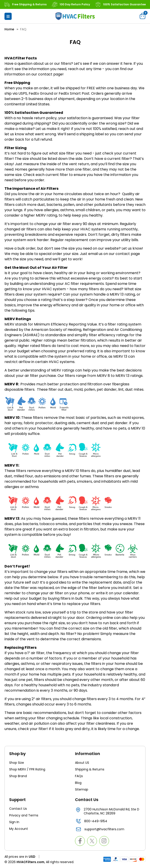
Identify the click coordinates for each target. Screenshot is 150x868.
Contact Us (18, 809)
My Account (19, 829)
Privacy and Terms (24, 815)
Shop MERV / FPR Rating (27, 769)
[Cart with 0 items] (143, 16)
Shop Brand (18, 776)
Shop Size (17, 763)
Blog (78, 783)
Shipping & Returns (90, 769)
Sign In (14, 822)
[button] (8, 16)
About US (82, 763)
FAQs (79, 776)
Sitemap (82, 789)
